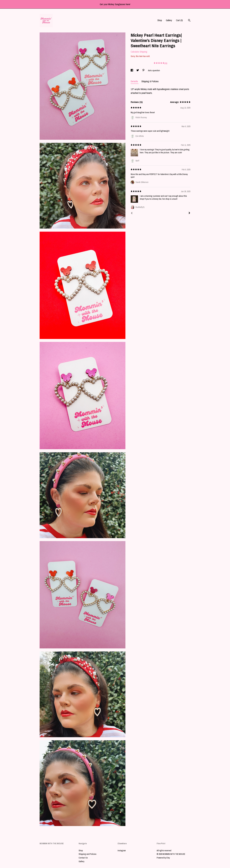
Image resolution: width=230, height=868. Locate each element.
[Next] (189, 213)
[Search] (189, 21)
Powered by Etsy (163, 858)
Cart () (179, 20)
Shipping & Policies (150, 81)
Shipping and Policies (87, 854)
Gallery (169, 20)
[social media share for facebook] (132, 70)
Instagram (122, 851)
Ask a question (154, 70)
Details (135, 81)
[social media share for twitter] (138, 70)
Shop (160, 20)
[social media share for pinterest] (144, 70)
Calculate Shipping (139, 52)
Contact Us (83, 858)
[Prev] (132, 213)
